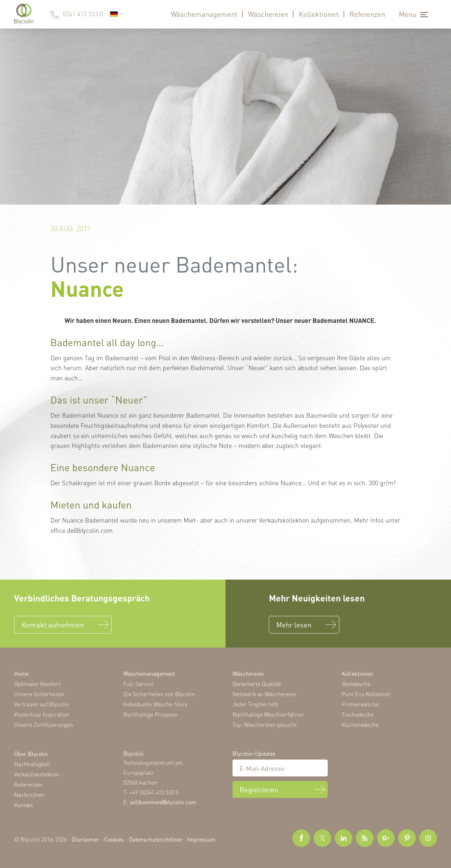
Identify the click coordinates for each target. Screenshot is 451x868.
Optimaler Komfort (37, 684)
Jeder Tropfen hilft (255, 704)
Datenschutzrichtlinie (155, 839)
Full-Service (138, 684)
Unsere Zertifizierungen (44, 725)
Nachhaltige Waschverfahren (268, 714)
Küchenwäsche (360, 725)
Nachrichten (29, 795)
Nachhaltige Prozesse (150, 714)
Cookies (114, 839)
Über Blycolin (31, 754)
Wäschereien (268, 14)
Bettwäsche (356, 684)
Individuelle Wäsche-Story (155, 704)
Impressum (201, 839)
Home (21, 673)
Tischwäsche (358, 714)
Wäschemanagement (204, 14)
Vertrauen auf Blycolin (41, 704)
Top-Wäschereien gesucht (265, 725)
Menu (407, 14)
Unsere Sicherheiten (39, 694)
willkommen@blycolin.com (163, 802)
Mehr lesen (294, 625)
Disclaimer (85, 839)
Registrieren (259, 789)
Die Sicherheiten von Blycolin (159, 694)
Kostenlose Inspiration (42, 714)
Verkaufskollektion (37, 774)
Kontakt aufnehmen (53, 625)
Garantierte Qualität (257, 684)
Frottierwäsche (360, 704)
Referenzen (367, 14)
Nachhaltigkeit (32, 764)
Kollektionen (319, 14)
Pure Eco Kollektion (366, 694)
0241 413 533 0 (83, 14)
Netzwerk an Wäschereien (264, 694)
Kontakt (23, 805)
